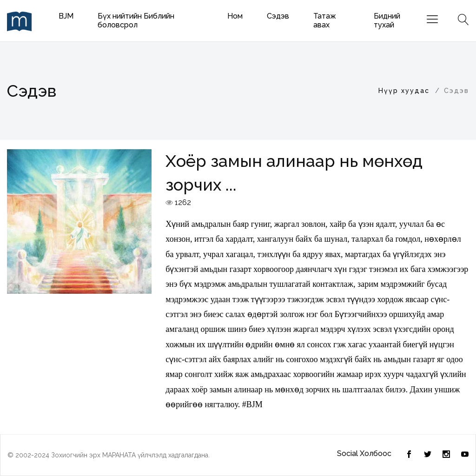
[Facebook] (428, 455)
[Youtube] (465, 455)
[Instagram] (446, 455)
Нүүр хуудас (404, 91)
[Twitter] (409, 455)
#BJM (252, 404)
